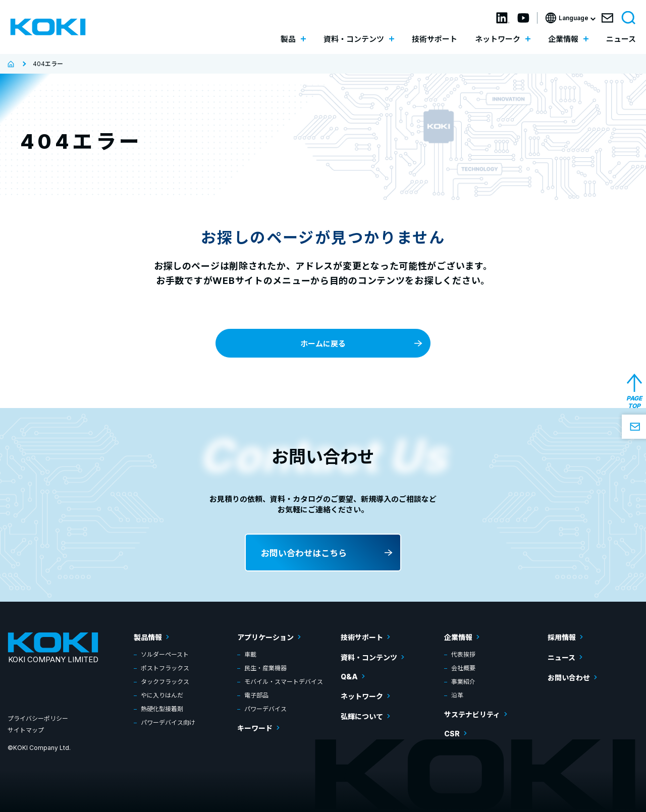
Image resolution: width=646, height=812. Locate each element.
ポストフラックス (165, 668)
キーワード (255, 728)
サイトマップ (26, 730)
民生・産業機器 (265, 668)
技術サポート (435, 39)
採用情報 (562, 637)
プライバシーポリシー (38, 718)
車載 (250, 654)
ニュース (621, 39)
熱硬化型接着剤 (162, 709)
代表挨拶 (463, 654)
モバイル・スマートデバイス (284, 682)
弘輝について (362, 716)
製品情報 (148, 637)
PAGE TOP (634, 402)
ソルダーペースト (165, 654)
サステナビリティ (472, 714)
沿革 (457, 695)
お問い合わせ (569, 678)
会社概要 (463, 668)
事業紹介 (463, 682)
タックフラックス (165, 682)
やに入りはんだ (162, 695)
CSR (452, 734)
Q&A (349, 677)
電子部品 (256, 695)
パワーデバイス (265, 709)
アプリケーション (265, 637)
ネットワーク (362, 696)
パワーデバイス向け (168, 722)
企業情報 (458, 637)
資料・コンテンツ (369, 657)
